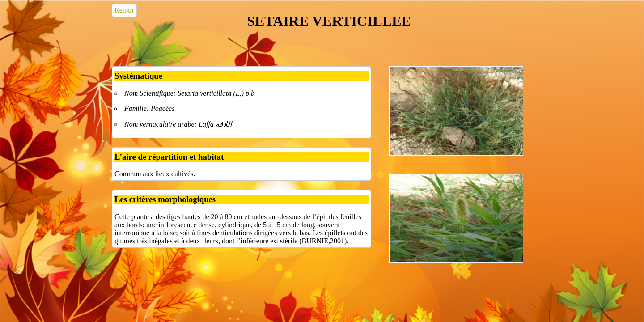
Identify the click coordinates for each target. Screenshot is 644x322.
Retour (124, 10)
